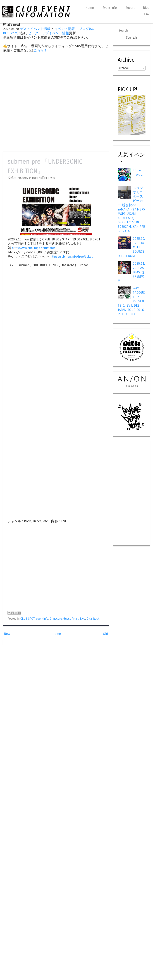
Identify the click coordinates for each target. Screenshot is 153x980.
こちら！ (40, 50)
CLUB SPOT (28, 619)
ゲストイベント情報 (35, 29)
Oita (89, 619)
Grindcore (56, 619)
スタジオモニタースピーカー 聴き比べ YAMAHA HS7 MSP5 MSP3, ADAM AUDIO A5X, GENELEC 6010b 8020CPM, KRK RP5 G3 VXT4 (131, 210)
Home (90, 8)
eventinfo (42, 619)
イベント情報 (65, 29)
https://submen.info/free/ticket (72, 257)
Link (147, 14)
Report (130, 8)
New (7, 634)
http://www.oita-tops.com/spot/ (33, 248)
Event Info (110, 8)
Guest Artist (71, 619)
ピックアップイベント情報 (49, 33)
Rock (96, 619)
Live (83, 619)
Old (105, 634)
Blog (146, 8)
